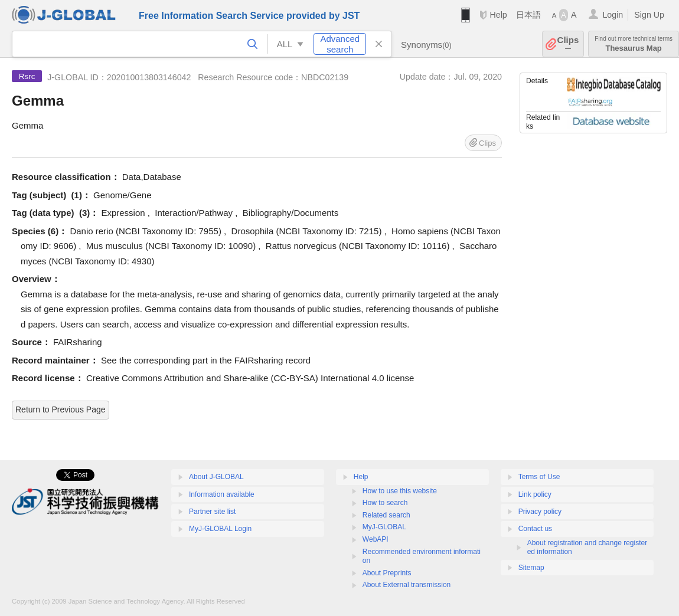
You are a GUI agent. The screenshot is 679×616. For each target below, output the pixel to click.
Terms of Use (539, 477)
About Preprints (387, 573)
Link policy (535, 494)
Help (498, 15)
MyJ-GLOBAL (384, 527)
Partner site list (212, 512)
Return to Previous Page (61, 409)
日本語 (528, 15)
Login (613, 15)
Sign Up (649, 15)
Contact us (535, 529)
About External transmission (407, 585)
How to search (385, 503)
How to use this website (400, 491)
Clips (568, 44)
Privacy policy (540, 512)
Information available (222, 494)
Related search (386, 515)
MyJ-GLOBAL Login (220, 529)
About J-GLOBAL (216, 477)
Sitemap (531, 568)
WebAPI (376, 539)
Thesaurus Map (634, 44)
